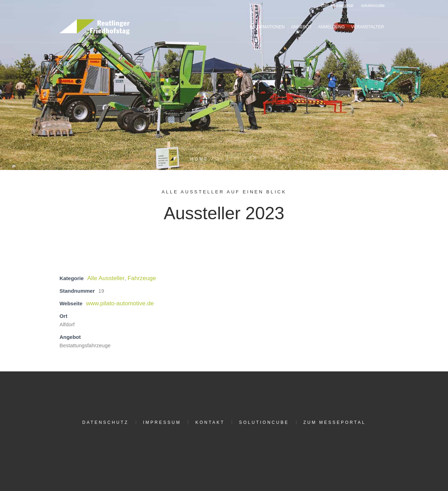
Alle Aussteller (106, 278)
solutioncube (264, 422)
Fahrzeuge (142, 278)
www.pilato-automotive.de (120, 303)
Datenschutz (105, 422)
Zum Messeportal (335, 422)
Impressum (162, 422)
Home (199, 159)
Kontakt (210, 422)
